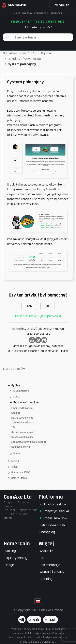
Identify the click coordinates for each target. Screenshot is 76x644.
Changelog (47, 532)
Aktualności (41, 13)
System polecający (22, 437)
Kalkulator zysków (53, 504)
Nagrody (27, 13)
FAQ (42, 558)
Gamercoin (57, 13)
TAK (29, 306)
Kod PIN (16, 413)
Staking (10, 551)
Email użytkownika (22, 408)
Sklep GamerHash (52, 525)
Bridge (9, 565)
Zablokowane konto (23, 423)
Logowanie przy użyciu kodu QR (29, 442)
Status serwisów (53, 518)
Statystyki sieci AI (54, 511)
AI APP (17, 13)
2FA (13, 427)
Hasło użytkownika (22, 418)
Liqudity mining (16, 558)
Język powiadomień (23, 432)
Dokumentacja (50, 565)
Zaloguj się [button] (62, 5)
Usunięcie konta (21, 447)
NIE (48, 306)
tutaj (64, 351)
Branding (46, 579)
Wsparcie (46, 551)
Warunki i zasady (52, 572)
